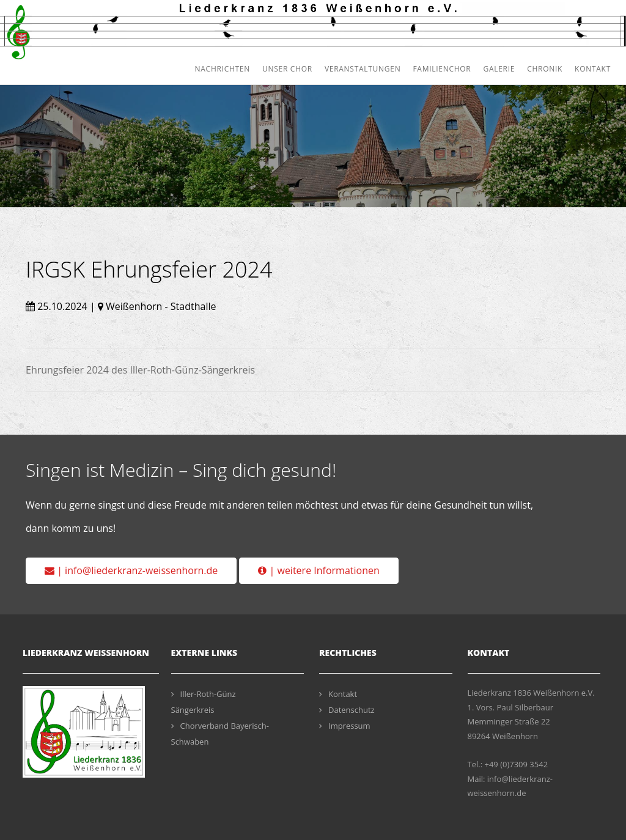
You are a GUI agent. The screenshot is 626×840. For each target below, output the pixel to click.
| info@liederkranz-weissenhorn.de (131, 570)
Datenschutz (347, 710)
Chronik (545, 69)
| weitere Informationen (319, 570)
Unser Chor (287, 69)
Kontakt (593, 69)
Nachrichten (223, 69)
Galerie (499, 69)
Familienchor (442, 69)
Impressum (345, 726)
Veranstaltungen (363, 69)
